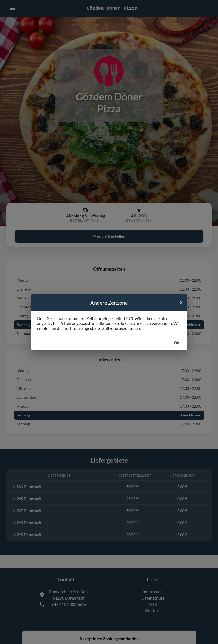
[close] (181, 303)
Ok (177, 343)
